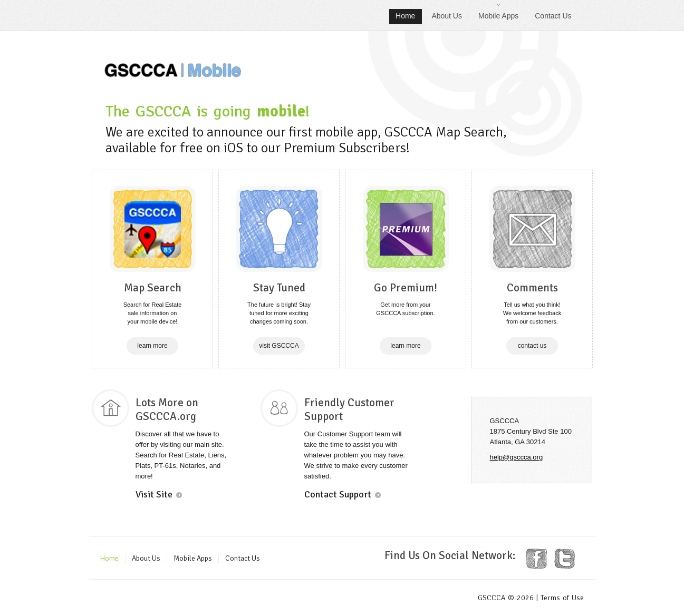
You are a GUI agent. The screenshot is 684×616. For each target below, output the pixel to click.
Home (405, 16)
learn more (152, 346)
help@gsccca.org (517, 457)
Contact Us (553, 16)
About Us (447, 16)
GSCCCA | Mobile (173, 70)
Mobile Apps (495, 14)
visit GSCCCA (279, 346)
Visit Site (154, 494)
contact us (532, 346)
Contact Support (338, 494)
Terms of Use (562, 598)
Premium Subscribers (345, 148)
